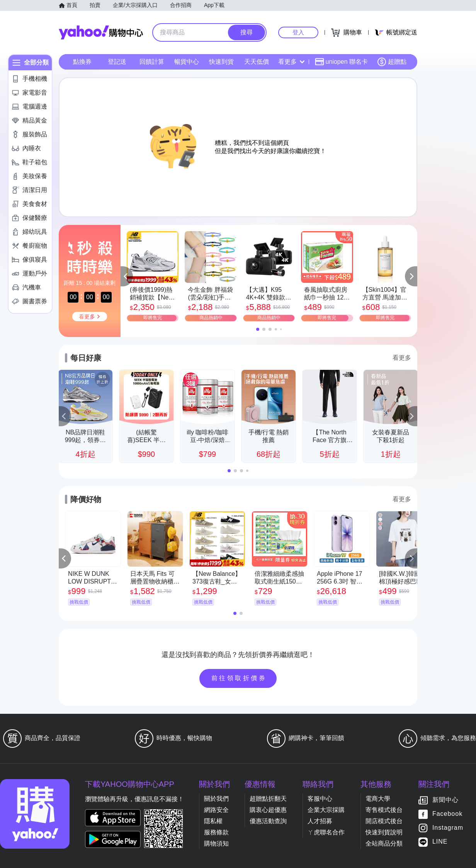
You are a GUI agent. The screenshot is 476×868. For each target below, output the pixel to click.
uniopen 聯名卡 (341, 62)
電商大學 (378, 799)
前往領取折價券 (239, 678)
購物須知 (216, 843)
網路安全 (216, 810)
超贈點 (392, 62)
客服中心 (320, 799)
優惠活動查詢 (268, 821)
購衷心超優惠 (268, 810)
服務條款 (216, 832)
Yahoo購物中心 (101, 32)
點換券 (82, 62)
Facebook (447, 814)
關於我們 (216, 799)
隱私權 (213, 821)
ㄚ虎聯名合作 (326, 832)
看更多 (291, 62)
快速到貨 (221, 62)
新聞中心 (445, 800)
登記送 (117, 62)
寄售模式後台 (384, 810)
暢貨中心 (187, 62)
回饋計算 (152, 62)
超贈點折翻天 (268, 799)
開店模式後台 (384, 821)
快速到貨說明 (384, 832)
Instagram (448, 828)
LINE (440, 842)
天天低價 (257, 62)
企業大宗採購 (326, 810)
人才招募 (320, 821)
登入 (298, 32)
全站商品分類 (384, 843)
